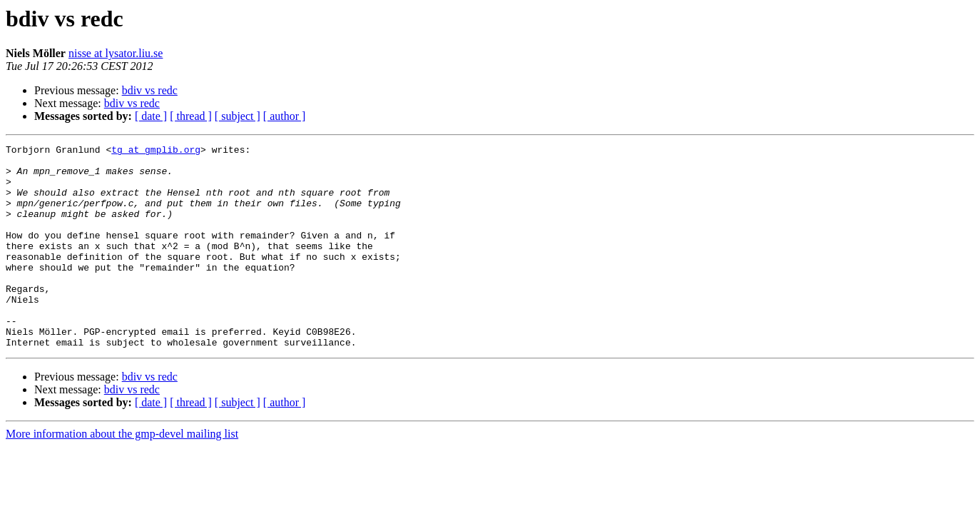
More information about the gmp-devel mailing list (122, 474)
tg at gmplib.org (156, 151)
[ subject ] (238, 116)
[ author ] (285, 116)
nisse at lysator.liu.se (116, 53)
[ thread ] (191, 116)
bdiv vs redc (150, 90)
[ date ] (151, 116)
